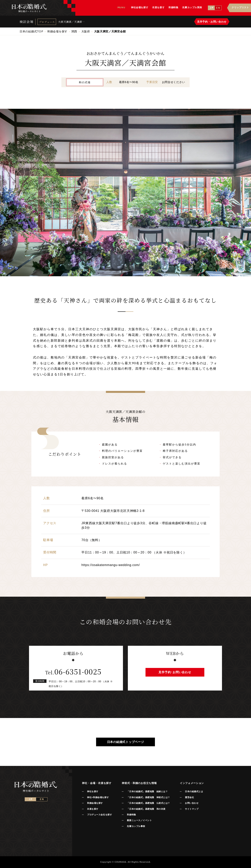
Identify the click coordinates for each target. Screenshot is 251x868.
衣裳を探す (93, 809)
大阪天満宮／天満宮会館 (70, 22)
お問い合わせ (192, 803)
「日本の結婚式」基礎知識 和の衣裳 (146, 809)
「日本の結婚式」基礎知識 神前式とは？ (148, 797)
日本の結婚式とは (194, 791)
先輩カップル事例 (136, 826)
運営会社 (189, 797)
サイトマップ (192, 809)
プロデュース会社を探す (100, 815)
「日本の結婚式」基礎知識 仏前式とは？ (148, 803)
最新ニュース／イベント (139, 820)
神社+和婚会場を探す (98, 797)
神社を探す (93, 791)
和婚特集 (131, 815)
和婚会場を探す (95, 803)
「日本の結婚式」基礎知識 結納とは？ (147, 791)
